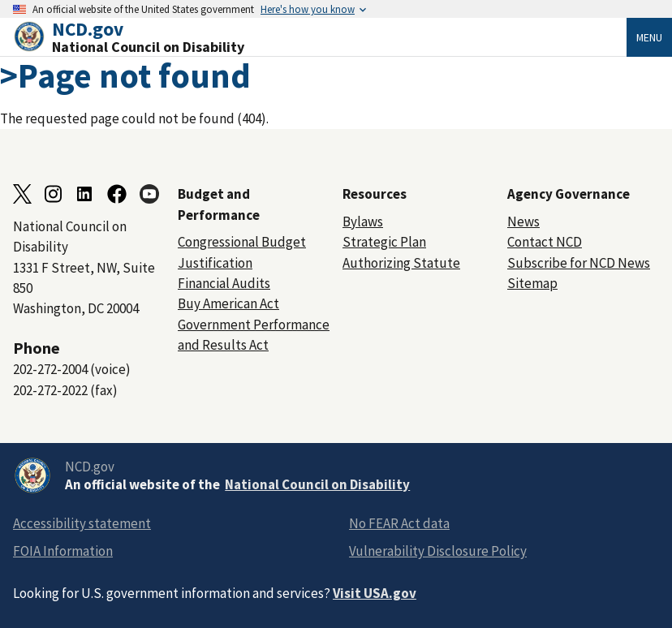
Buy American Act (228, 303)
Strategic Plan (384, 242)
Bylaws (363, 222)
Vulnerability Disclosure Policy (438, 551)
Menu (649, 37)
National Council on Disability (317, 484)
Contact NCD (545, 242)
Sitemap (532, 283)
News (523, 222)
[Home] (320, 37)
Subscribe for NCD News (579, 263)
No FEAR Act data (399, 523)
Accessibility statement (82, 523)
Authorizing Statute (401, 263)
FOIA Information (63, 551)
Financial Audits (224, 283)
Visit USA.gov (375, 593)
